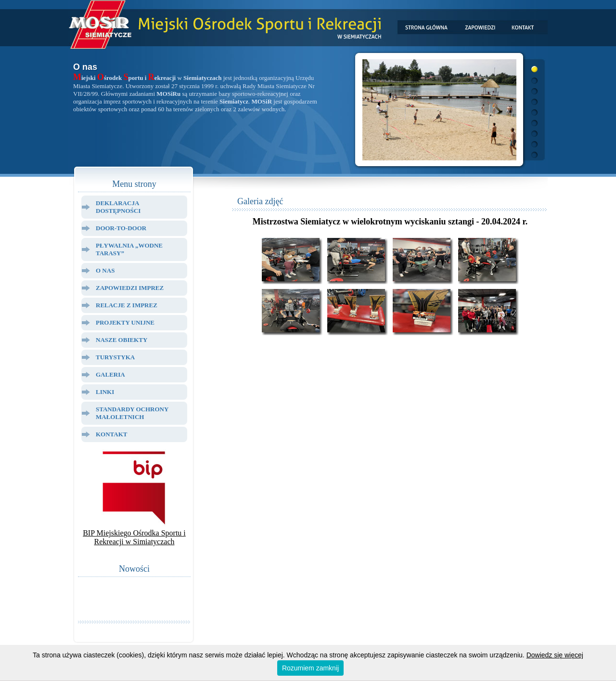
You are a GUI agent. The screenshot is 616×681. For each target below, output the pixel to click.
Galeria (110, 374)
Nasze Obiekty (122, 340)
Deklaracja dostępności (118, 207)
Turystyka (115, 357)
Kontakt (112, 434)
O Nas (105, 270)
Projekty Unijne (125, 322)
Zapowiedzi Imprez (130, 288)
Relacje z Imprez (127, 305)
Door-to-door (121, 228)
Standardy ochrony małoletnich (132, 413)
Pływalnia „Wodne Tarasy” (129, 249)
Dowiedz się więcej (555, 655)
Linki (105, 392)
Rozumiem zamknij (310, 668)
